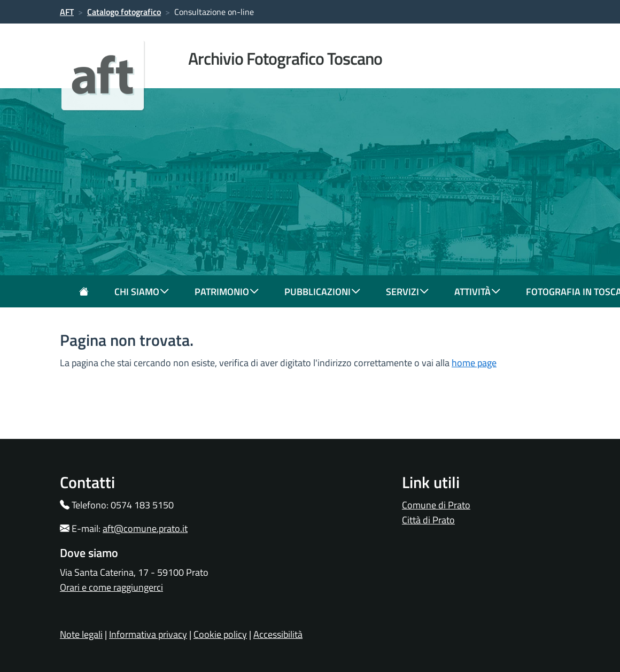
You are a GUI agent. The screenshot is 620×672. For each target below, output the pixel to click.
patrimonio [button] (227, 292)
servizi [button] (407, 292)
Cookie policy (220, 634)
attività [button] (477, 292)
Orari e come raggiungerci (111, 587)
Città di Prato (428, 520)
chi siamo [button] (142, 292)
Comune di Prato (436, 505)
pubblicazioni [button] (322, 292)
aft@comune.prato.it (145, 528)
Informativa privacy (148, 634)
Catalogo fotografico (124, 12)
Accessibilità (278, 634)
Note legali (81, 634)
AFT (67, 12)
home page (474, 363)
